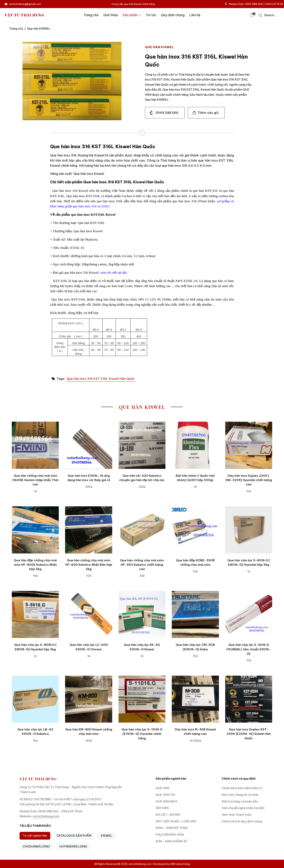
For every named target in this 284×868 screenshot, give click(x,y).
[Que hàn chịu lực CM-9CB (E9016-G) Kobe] (195, 614)
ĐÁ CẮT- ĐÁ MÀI (168, 815)
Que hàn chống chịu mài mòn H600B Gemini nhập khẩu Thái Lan (35, 480)
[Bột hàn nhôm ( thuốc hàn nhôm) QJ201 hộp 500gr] (195, 445)
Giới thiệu (111, 15)
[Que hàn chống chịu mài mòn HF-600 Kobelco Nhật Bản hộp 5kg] (89, 530)
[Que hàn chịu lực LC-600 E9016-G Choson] (89, 614)
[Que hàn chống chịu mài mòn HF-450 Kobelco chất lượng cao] (142, 530)
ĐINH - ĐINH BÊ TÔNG (172, 828)
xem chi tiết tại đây (114, 273)
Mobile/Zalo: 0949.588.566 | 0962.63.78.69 (254, 4)
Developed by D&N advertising (171, 864)
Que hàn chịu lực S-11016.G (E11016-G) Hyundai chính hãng (142, 734)
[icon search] (268, 15)
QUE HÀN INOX (166, 801)
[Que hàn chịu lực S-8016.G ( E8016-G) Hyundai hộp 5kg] (249, 530)
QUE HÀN (162, 788)
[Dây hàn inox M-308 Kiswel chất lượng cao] (195, 699)
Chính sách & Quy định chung (242, 821)
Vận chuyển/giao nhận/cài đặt (243, 808)
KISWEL (107, 836)
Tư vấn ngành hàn (35, 836)
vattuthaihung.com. (140, 864)
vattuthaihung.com (46, 816)
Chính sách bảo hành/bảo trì (242, 788)
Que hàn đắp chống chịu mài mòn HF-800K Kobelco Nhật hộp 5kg (35, 565)
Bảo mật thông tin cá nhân (240, 795)
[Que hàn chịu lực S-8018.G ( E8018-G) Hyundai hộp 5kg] (35, 614)
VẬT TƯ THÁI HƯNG (25, 15)
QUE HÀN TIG (165, 795)
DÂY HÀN (162, 808)
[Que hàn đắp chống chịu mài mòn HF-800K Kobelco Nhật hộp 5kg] (35, 530)
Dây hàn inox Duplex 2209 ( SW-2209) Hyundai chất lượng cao (249, 480)
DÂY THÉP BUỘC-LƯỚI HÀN (176, 821)
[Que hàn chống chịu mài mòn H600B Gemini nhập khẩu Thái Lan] (35, 445)
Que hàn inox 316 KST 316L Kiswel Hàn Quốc (101, 379)
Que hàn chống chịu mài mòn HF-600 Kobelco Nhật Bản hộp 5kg (89, 565)
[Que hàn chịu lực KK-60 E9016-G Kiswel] (142, 614)
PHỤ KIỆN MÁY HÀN (170, 835)
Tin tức (151, 15)
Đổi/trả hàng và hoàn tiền (240, 801)
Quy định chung (173, 15)
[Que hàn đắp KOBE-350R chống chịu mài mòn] (195, 530)
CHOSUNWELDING (36, 846)
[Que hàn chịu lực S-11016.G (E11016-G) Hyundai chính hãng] (142, 699)
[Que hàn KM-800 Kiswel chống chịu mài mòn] (89, 699)
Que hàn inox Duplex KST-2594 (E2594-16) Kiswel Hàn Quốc (249, 734)
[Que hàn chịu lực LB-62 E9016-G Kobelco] (35, 699)
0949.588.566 (167, 113)
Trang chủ (91, 15)
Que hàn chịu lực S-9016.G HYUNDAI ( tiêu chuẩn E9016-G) (249, 649)
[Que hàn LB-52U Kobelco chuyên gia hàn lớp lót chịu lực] (142, 445)
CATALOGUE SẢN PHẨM (74, 836)
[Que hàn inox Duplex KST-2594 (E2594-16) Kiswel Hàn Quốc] (249, 699)
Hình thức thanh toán (236, 815)
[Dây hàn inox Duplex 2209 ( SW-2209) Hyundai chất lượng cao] (249, 445)
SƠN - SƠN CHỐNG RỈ (171, 841)
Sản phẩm (132, 15)
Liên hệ (195, 15)
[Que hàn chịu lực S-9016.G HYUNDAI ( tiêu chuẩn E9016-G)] (249, 614)
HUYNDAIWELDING (73, 846)
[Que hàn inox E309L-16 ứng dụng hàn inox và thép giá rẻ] (89, 445)
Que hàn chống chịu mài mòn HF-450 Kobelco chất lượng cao (142, 565)
